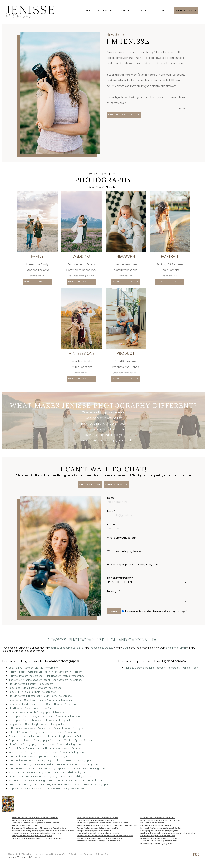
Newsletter (40, 857)
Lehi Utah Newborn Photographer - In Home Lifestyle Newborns (42, 732)
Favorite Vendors (17, 857)
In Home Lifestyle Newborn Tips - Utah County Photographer (41, 756)
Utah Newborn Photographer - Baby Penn (31, 708)
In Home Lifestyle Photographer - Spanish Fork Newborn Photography (46, 672)
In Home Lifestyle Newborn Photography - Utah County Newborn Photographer (51, 760)
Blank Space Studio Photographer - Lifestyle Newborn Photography (44, 716)
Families (80, 648)
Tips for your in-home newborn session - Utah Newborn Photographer (46, 680)
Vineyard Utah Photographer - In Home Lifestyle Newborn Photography (46, 752)
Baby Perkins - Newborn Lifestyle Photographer (34, 668)
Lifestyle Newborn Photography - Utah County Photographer (41, 696)
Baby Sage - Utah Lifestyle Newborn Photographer (36, 688)
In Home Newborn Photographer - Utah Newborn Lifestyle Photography (46, 676)
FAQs (30, 857)
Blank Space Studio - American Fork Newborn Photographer (41, 720)
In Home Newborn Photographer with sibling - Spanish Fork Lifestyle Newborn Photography (57, 768)
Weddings (54, 648)
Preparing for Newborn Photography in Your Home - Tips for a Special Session (50, 740)
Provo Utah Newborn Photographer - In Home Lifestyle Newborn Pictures (47, 736)
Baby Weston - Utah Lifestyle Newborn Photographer (37, 724)
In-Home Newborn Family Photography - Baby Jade (36, 712)
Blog (144, 11)
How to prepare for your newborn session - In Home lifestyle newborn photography (53, 764)
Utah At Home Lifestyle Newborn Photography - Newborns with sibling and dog (51, 777)
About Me (127, 11)
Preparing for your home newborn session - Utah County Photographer (47, 789)
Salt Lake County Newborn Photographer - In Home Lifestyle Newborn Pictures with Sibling (56, 781)
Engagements (67, 648)
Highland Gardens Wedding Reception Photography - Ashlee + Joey (161, 668)
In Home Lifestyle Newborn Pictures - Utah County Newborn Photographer (48, 728)
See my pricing (90, 484)
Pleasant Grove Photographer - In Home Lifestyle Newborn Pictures (44, 748)
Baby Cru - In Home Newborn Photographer (32, 692)
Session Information (100, 11)
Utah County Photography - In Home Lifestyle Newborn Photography (45, 744)
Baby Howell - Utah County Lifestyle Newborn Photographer (40, 700)
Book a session (186, 11)
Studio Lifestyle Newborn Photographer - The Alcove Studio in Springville (47, 772)
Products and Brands (101, 648)
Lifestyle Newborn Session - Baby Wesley (31, 684)
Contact (161, 11)
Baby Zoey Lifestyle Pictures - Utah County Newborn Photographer (44, 704)
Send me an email (176, 648)
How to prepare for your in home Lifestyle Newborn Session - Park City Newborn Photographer (59, 785)
